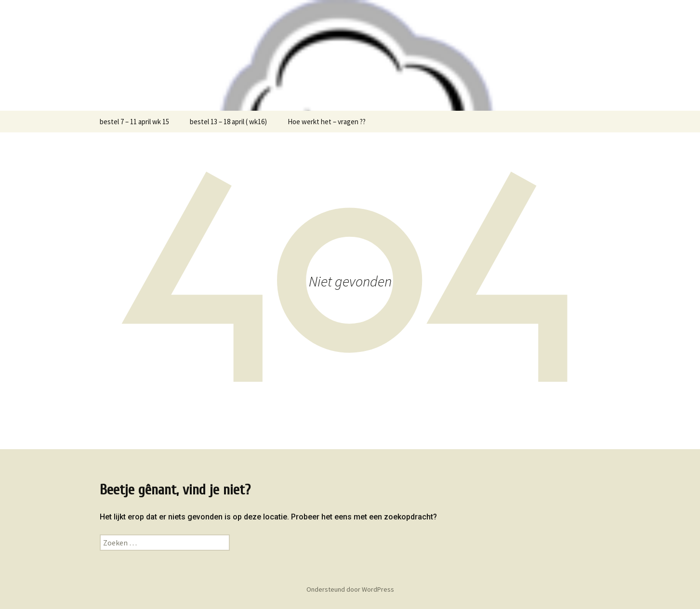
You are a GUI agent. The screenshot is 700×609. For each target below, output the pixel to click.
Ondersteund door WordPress (350, 589)
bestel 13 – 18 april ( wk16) (228, 122)
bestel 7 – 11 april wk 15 (134, 122)
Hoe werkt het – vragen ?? (327, 122)
